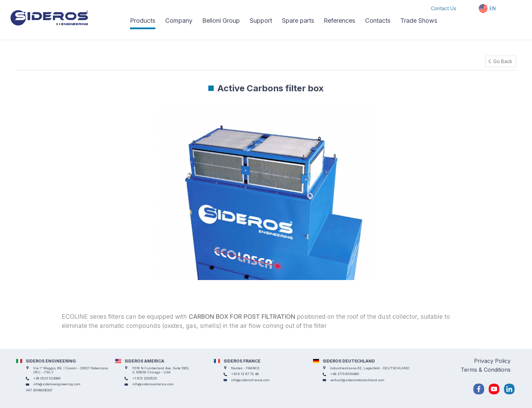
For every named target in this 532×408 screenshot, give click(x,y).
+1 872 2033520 (145, 378)
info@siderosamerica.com (153, 384)
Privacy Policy (492, 361)
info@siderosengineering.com (57, 384)
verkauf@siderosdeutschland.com (357, 380)
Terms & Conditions (486, 370)
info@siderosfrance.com (250, 380)
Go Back (503, 61)
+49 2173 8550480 (345, 374)
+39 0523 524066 (47, 378)
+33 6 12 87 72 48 (245, 374)
